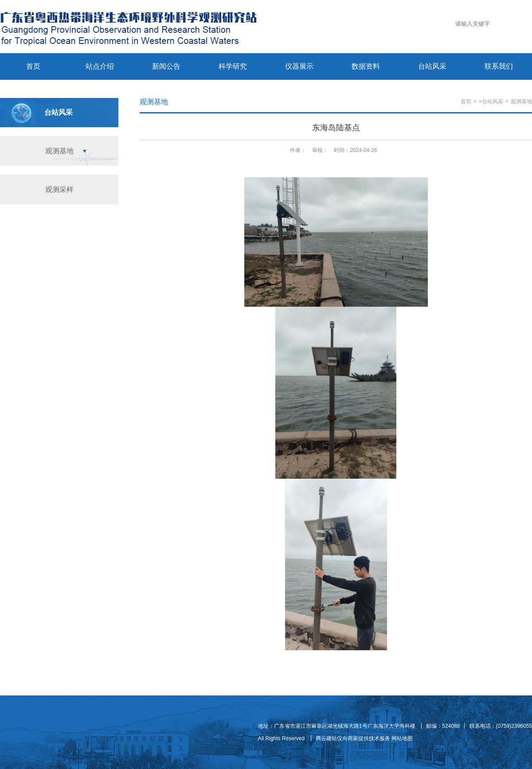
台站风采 (432, 66)
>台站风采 (491, 101)
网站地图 (402, 738)
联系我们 (499, 66)
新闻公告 (166, 66)
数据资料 (366, 66)
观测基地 (59, 151)
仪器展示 (299, 66)
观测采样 (59, 189)
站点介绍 (100, 66)
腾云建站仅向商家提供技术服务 (353, 738)
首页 (33, 66)
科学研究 (233, 66)
